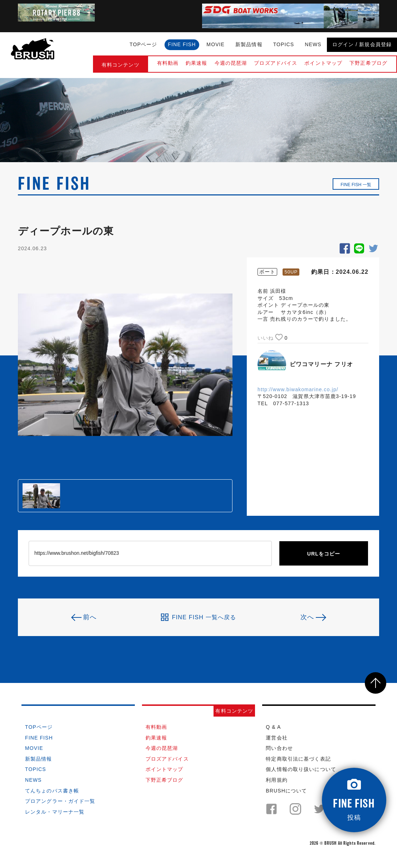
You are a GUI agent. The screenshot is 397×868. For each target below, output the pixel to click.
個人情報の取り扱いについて (301, 769)
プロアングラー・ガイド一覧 (60, 801)
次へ (307, 617)
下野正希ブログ (368, 63)
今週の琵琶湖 (231, 63)
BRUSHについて (286, 791)
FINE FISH (182, 44)
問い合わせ (279, 748)
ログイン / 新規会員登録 (362, 44)
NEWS (313, 44)
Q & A (273, 727)
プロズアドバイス (276, 63)
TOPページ (143, 44)
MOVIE (215, 44)
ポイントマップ (323, 63)
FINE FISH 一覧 (356, 185)
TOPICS (284, 44)
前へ (90, 617)
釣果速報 (196, 63)
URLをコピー (324, 554)
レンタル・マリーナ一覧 (55, 812)
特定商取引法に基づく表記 (298, 759)
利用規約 (276, 780)
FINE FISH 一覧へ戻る (199, 617)
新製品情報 (249, 44)
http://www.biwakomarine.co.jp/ (298, 389)
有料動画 (168, 63)
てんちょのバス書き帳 (52, 791)
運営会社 (276, 738)
